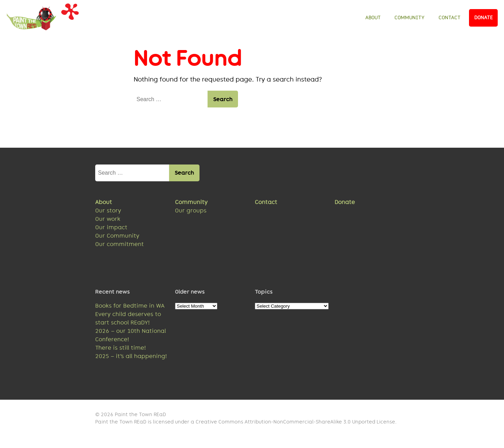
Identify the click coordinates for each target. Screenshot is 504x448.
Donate (484, 17)
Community (409, 17)
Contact (450, 17)
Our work (108, 219)
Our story (108, 211)
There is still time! (121, 348)
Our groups (191, 211)
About (373, 17)
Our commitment (120, 244)
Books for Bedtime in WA (130, 306)
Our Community (117, 236)
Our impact (111, 227)
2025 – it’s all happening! (131, 356)
